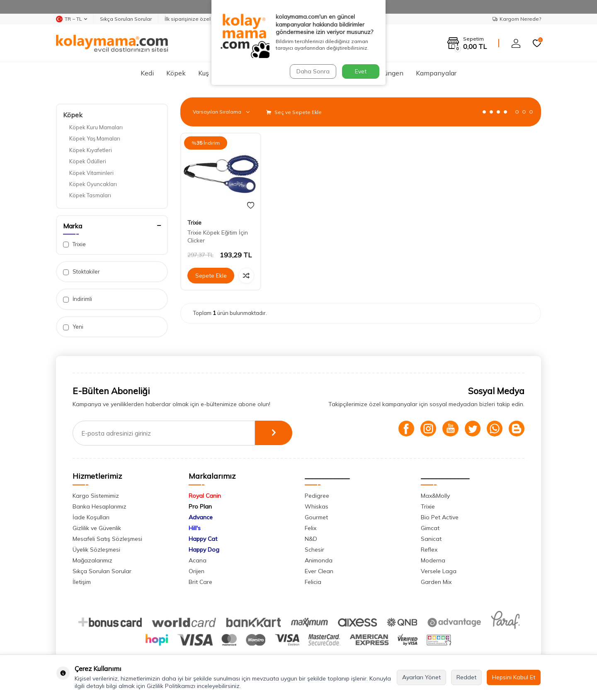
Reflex (429, 550)
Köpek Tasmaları (90, 195)
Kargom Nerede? (517, 19)
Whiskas (317, 506)
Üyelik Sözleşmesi (96, 550)
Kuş (204, 73)
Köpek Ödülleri (88, 161)
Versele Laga (439, 571)
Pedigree (317, 496)
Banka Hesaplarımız (99, 506)
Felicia (313, 582)
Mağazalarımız (92, 560)
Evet (361, 71)
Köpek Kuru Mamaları (96, 127)
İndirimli (78, 299)
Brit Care (200, 582)
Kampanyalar (436, 73)
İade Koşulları (91, 517)
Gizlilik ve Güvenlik (97, 528)
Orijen (197, 571)
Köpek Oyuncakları (93, 184)
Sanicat (431, 539)
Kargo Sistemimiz (96, 496)
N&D (311, 539)
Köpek (176, 73)
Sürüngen (389, 73)
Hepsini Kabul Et (514, 677)
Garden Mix (436, 582)
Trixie (74, 244)
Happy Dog (204, 550)
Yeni (73, 327)
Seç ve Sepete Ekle (294, 112)
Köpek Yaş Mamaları (95, 138)
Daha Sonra (313, 71)
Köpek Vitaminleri (91, 173)
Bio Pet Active (440, 517)
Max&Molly (435, 496)
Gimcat (430, 528)
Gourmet (316, 517)
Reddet (466, 677)
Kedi (147, 73)
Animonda (319, 560)
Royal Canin (205, 496)
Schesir (314, 550)
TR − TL (72, 19)
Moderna (433, 560)
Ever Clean (319, 571)
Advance (201, 517)
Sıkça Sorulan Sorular (126, 19)
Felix (311, 528)
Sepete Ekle (211, 276)
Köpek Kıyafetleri (91, 150)
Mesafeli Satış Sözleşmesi (107, 539)
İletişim (82, 582)
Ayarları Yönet (421, 677)
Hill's (195, 528)
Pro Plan (200, 506)
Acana (198, 560)
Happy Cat (203, 539)
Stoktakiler (81, 272)
